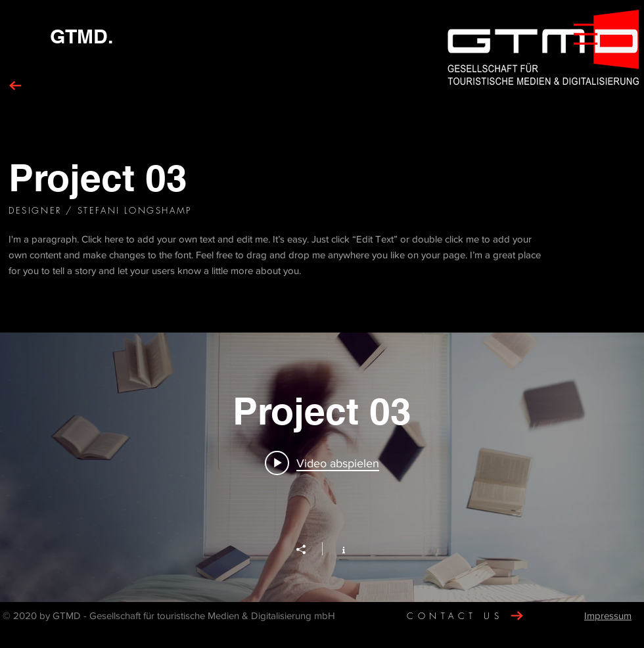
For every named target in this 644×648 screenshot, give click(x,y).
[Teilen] (308, 549)
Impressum (608, 615)
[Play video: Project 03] (322, 463)
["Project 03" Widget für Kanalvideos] (322, 467)
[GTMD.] (81, 36)
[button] (586, 34)
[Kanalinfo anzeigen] (337, 549)
